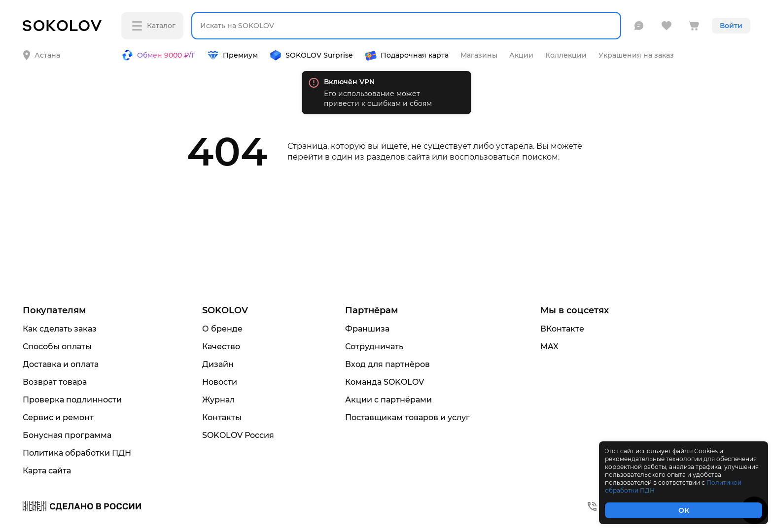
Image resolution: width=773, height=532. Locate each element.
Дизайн (218, 364)
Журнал (218, 400)
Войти (731, 26)
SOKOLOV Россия (238, 435)
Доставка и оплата (61, 364)
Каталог (154, 26)
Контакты (222, 417)
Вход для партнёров (387, 364)
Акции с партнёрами (388, 400)
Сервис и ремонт (58, 417)
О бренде (222, 329)
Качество (221, 347)
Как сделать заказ (60, 329)
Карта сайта (47, 471)
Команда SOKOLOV (385, 382)
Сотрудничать (374, 347)
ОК (684, 510)
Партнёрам (372, 310)
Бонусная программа (67, 435)
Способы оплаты (57, 347)
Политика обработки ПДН (77, 453)
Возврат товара (55, 382)
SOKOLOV (225, 310)
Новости (220, 382)
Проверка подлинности (72, 400)
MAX (549, 347)
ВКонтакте (562, 329)
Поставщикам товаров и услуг (407, 417)
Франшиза (367, 329)
